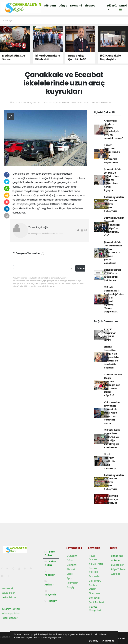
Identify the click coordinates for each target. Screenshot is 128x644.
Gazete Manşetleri (95, 608)
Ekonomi (76, 6)
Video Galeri (50, 563)
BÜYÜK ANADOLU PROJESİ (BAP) (110, 335)
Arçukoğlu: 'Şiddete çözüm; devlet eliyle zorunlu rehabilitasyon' (113, 129)
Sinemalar (95, 593)
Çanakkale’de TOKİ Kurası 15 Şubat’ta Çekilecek (113, 275)
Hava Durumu (94, 558)
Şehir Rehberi (96, 602)
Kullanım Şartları (11, 609)
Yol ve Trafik (96, 564)
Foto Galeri (50, 553)
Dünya (63, 6)
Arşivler (49, 583)
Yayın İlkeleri (8, 593)
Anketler (116, 560)
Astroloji (115, 574)
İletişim (51, 601)
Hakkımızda (8, 588)
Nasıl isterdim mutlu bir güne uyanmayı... (111, 461)
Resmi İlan (72, 583)
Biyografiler (117, 565)
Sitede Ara (117, 556)
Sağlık (70, 574)
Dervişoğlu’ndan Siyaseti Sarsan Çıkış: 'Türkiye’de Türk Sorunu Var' (114, 227)
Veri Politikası (9, 597)
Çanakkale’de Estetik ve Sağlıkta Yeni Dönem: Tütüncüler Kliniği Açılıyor (113, 180)
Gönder (81, 268)
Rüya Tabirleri (119, 569)
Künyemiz (50, 593)
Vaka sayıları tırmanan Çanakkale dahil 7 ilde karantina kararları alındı (112, 413)
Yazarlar (49, 573)
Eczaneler (94, 576)
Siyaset (90, 6)
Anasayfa (8, 21)
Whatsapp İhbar (11, 613)
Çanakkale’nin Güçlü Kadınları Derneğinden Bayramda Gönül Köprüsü (113, 385)
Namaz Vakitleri (93, 570)
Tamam (108, 641)
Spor (69, 578)
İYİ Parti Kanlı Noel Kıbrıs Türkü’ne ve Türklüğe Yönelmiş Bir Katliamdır (112, 439)
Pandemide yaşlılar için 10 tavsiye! (111, 499)
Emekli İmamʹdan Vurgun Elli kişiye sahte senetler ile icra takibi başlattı (111, 357)
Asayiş (70, 587)
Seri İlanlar (95, 598)
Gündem (50, 6)
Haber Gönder (10, 618)
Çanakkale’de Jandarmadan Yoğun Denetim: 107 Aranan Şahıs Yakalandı (113, 253)
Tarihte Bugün (93, 587)
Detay (93, 641)
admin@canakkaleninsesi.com (46, 233)
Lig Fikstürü (95, 581)
